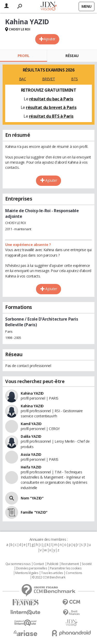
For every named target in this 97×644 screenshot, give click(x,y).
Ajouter (50, 39)
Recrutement (70, 564)
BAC (23, 79)
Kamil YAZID (31, 424)
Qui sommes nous (18, 564)
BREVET (48, 79)
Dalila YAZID (31, 436)
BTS (74, 79)
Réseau (72, 56)
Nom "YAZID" (32, 498)
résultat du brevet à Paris (51, 107)
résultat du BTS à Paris (51, 116)
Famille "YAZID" (34, 512)
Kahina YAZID (32, 393)
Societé (87, 564)
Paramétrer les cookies (66, 568)
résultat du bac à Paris (51, 99)
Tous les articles (52, 573)
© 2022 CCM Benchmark (49, 577)
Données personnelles (32, 568)
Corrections (74, 573)
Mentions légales (27, 573)
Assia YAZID (31, 454)
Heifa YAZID (31, 467)
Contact (39, 564)
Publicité (53, 564)
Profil (23, 56)
